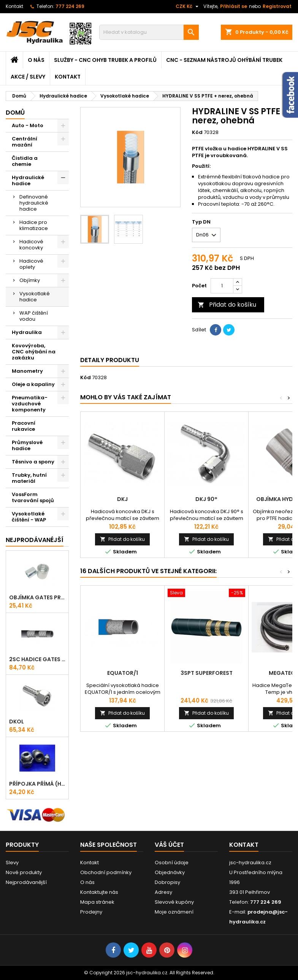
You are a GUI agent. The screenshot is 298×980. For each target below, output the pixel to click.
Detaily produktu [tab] (110, 360)
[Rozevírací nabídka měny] (188, 6)
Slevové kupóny (174, 902)
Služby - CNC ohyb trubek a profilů (105, 60)
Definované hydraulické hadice (34, 203)
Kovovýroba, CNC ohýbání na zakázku (34, 352)
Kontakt (14, 6)
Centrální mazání (25, 142)
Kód (197, 132)
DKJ (122, 499)
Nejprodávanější (26, 882)
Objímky (30, 280)
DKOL (17, 722)
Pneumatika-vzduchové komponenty (30, 404)
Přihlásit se (234, 6)
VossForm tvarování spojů (33, 497)
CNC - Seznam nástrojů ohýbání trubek (224, 60)
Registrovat (277, 6)
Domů (15, 113)
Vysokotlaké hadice (35, 297)
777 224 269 (70, 6)
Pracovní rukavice (24, 426)
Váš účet (169, 845)
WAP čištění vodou (34, 316)
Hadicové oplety (31, 264)
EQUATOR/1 (123, 673)
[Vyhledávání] (149, 32)
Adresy (163, 892)
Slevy (12, 863)
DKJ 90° (206, 499)
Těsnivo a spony (33, 462)
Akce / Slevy (28, 77)
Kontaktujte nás (99, 892)
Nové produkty (24, 872)
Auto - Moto (28, 125)
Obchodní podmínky (106, 872)
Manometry (27, 371)
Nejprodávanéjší (35, 540)
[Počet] (222, 286)
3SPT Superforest (207, 673)
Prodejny (91, 912)
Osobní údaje (172, 863)
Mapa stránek (97, 902)
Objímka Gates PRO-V (37, 597)
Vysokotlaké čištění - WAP (29, 517)
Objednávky (170, 872)
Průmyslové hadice (27, 445)
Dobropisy (167, 882)
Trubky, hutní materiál (29, 478)
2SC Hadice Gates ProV (37, 659)
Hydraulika (27, 332)
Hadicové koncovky (31, 245)
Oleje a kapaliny (33, 384)
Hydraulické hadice (28, 180)
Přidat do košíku (227, 305)
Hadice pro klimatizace (34, 225)
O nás (36, 60)
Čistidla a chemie (25, 161)
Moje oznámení (174, 912)
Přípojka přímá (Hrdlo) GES (37, 784)
